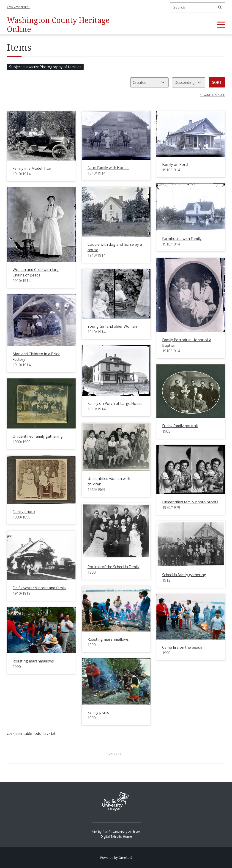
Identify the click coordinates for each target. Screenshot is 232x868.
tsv (46, 733)
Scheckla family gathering (184, 575)
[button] (221, 25)
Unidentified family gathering (38, 436)
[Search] (197, 7)
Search (220, 7)
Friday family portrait (180, 426)
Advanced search (19, 7)
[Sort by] (149, 82)
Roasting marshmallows (108, 639)
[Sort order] (189, 82)
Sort (217, 82)
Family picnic (98, 712)
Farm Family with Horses (108, 168)
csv (10, 733)
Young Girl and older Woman (112, 326)
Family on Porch (176, 164)
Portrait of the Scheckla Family (113, 567)
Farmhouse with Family (182, 239)
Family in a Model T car (32, 168)
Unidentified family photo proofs (190, 502)
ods (38, 733)
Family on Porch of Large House (115, 403)
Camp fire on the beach (182, 647)
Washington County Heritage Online (58, 24)
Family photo (24, 512)
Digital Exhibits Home (116, 836)
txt (53, 733)
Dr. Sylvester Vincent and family (40, 588)
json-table (23, 733)
